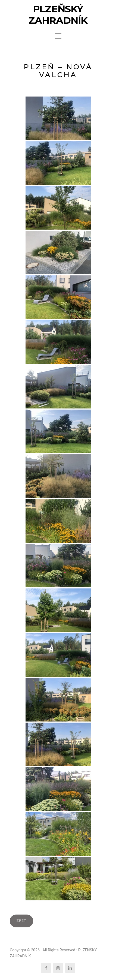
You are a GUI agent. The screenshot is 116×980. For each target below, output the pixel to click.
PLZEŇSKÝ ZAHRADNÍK (58, 15)
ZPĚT (21, 921)
